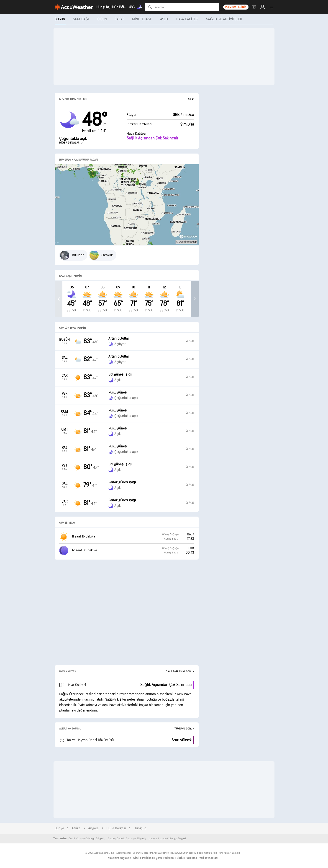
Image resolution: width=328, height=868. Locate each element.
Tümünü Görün (184, 729)
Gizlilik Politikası (144, 858)
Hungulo (140, 828)
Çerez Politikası (165, 858)
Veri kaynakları (208, 858)
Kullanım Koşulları (120, 858)
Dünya (59, 828)
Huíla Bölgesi (116, 828)
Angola (93, 828)
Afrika (76, 828)
